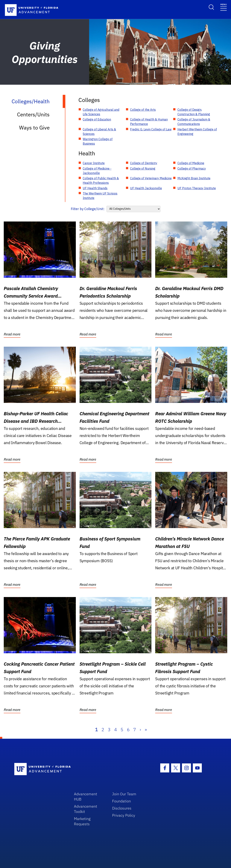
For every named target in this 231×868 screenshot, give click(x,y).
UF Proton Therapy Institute (197, 188)
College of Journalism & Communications (194, 122)
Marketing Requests (82, 821)
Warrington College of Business (98, 141)
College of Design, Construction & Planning (194, 112)
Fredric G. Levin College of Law (151, 129)
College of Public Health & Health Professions (101, 180)
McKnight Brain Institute (194, 178)
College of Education (97, 119)
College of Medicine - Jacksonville (97, 171)
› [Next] (140, 730)
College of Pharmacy (192, 168)
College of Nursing (143, 168)
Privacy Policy (124, 815)
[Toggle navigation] (224, 7)
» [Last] (146, 730)
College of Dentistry (144, 163)
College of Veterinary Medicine (151, 178)
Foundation (121, 801)
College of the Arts (143, 110)
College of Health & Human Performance (149, 122)
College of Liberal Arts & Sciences (99, 132)
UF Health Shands (95, 188)
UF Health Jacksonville (146, 188)
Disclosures (122, 808)
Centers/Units (33, 114)
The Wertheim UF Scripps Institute (100, 196)
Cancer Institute (94, 163)
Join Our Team (124, 794)
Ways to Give (34, 128)
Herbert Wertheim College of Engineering (197, 132)
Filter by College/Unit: (88, 209)
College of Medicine (191, 163)
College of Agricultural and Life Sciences (101, 112)
